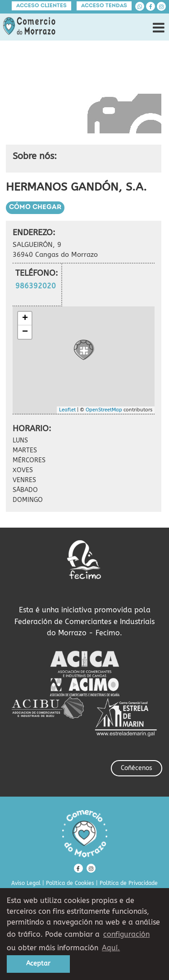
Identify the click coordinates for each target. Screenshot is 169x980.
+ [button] (25, 319)
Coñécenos (137, 768)
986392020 (36, 286)
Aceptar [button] (38, 964)
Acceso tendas (104, 6)
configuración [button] (126, 934)
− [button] (25, 332)
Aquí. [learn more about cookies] (111, 948)
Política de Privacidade (129, 883)
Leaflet (67, 410)
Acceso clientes (41, 6)
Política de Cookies (70, 883)
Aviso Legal (26, 883)
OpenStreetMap (104, 410)
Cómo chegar (35, 207)
